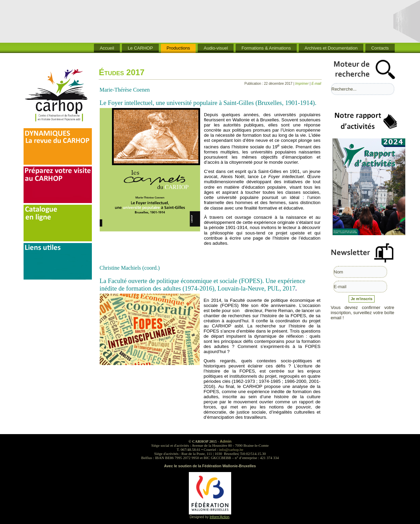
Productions (178, 48)
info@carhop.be (231, 449)
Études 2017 (122, 72)
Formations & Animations (266, 48)
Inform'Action (220, 517)
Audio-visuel (216, 48)
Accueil (107, 48)
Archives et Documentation (331, 48)
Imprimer (303, 84)
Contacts (380, 48)
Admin (226, 441)
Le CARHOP (140, 48)
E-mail (316, 84)
